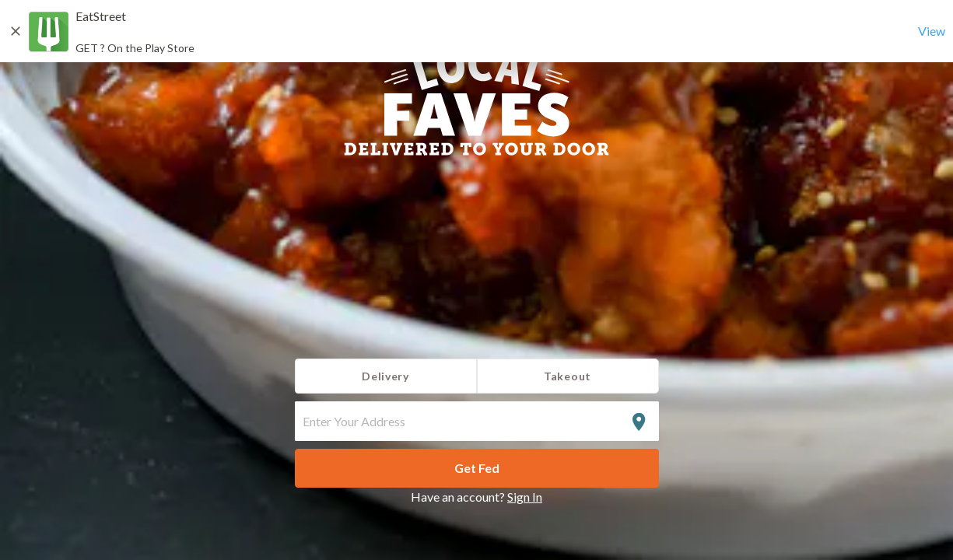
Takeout (568, 376)
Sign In (525, 497)
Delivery (385, 376)
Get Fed (477, 468)
